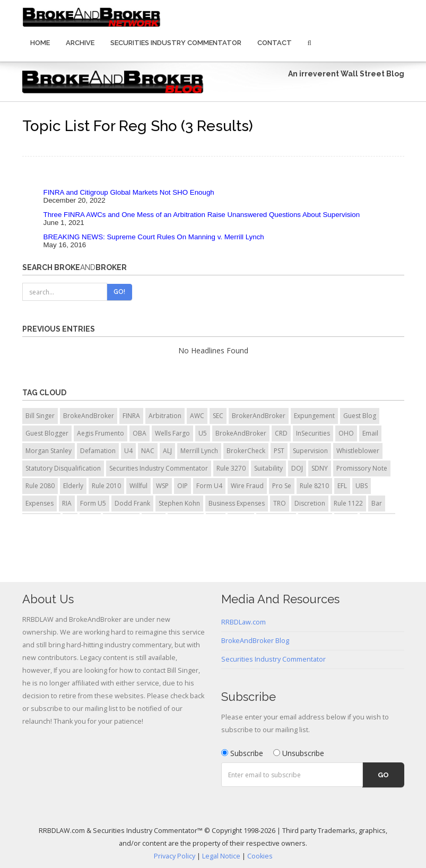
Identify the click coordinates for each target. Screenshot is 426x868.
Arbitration (165, 416)
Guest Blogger (47, 433)
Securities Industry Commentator (176, 43)
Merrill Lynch (199, 451)
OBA (140, 433)
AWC (197, 416)
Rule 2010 (106, 486)
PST (279, 451)
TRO (280, 503)
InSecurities (313, 433)
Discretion (310, 503)
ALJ (167, 451)
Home (40, 43)
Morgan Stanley (49, 451)
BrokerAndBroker (259, 416)
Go (383, 775)
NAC (148, 451)
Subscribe (242, 753)
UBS (362, 486)
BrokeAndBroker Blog (255, 641)
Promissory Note (362, 468)
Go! (119, 292)
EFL (342, 486)
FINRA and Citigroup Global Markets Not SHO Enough (129, 192)
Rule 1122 (348, 503)
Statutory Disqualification (63, 468)
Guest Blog (360, 416)
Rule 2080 (40, 486)
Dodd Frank (132, 503)
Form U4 (209, 486)
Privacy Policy (175, 856)
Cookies (260, 856)
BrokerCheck (246, 451)
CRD (281, 433)
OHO (346, 433)
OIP (182, 486)
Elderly (73, 486)
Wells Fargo (172, 433)
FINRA (131, 416)
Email (370, 433)
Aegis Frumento (101, 433)
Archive (80, 43)
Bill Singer (40, 416)
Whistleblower (358, 451)
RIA (67, 503)
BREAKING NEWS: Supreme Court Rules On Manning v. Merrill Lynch (154, 237)
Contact (275, 43)
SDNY (320, 468)
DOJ (297, 468)
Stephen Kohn (179, 503)
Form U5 (93, 503)
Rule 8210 (314, 486)
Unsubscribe (299, 753)
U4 (128, 451)
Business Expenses (237, 503)
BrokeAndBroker (89, 416)
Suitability (268, 468)
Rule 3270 (231, 468)
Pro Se (282, 486)
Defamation (98, 451)
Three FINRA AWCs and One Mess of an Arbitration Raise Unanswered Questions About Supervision (202, 215)
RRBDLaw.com (244, 622)
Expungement (314, 416)
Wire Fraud (247, 486)
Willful (138, 486)
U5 (203, 433)
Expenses (40, 503)
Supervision (310, 451)
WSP (162, 486)
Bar (377, 503)
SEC (218, 416)
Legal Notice (221, 856)
